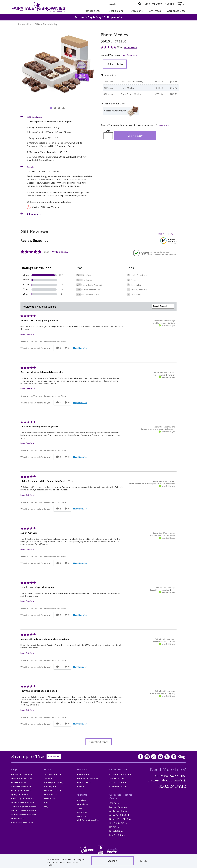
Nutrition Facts (84, 782)
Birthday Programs (118, 807)
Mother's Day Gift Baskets (24, 814)
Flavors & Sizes (84, 774)
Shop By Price (18, 818)
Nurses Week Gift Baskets (24, 810)
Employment (83, 812)
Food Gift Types (19, 782)
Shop (14, 769)
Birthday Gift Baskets (21, 790)
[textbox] (122, 4)
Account (48, 778)
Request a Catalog (53, 790)
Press (79, 808)
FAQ (46, 802)
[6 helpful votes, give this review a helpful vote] (58, 724)
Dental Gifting (116, 831)
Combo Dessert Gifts (21, 786)
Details (143, 861)
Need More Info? (168, 770)
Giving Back (82, 804)
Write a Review (60, 252)
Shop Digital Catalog (54, 782)
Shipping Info (50, 786)
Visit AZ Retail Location (22, 822)
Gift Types (155, 11)
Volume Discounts (118, 778)
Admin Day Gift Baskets (22, 798)
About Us (82, 795)
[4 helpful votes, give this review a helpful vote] (58, 667)
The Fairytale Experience (88, 778)
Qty (108, 131)
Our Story (81, 800)
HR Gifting (114, 827)
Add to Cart (135, 136)
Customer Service (52, 774)
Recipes (81, 786)
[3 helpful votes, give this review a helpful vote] (58, 348)
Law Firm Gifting (117, 835)
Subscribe (54, 756)
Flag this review (80, 348)
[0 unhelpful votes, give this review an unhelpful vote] (67, 348)
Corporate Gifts (176, 11)
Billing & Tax (50, 798)
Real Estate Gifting (118, 823)
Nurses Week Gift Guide (121, 819)
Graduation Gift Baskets (23, 802)
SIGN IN (169, 4)
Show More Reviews (99, 742)
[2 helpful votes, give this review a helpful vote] (58, 403)
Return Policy (50, 794)
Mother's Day (92, 11)
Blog (181, 757)
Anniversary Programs (120, 811)
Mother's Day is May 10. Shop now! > (98, 17)
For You (48, 769)
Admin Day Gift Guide (120, 815)
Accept (112, 861)
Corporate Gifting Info (120, 774)
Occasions (137, 11)
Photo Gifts (34, 24)
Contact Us (82, 816)
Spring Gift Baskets (20, 794)
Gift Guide (114, 803)
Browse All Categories (22, 774)
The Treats (83, 769)
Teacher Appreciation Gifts (24, 806)
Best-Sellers (116, 11)
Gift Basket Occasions (22, 778)
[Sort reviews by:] (163, 306)
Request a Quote (118, 782)
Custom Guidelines (118, 786)
